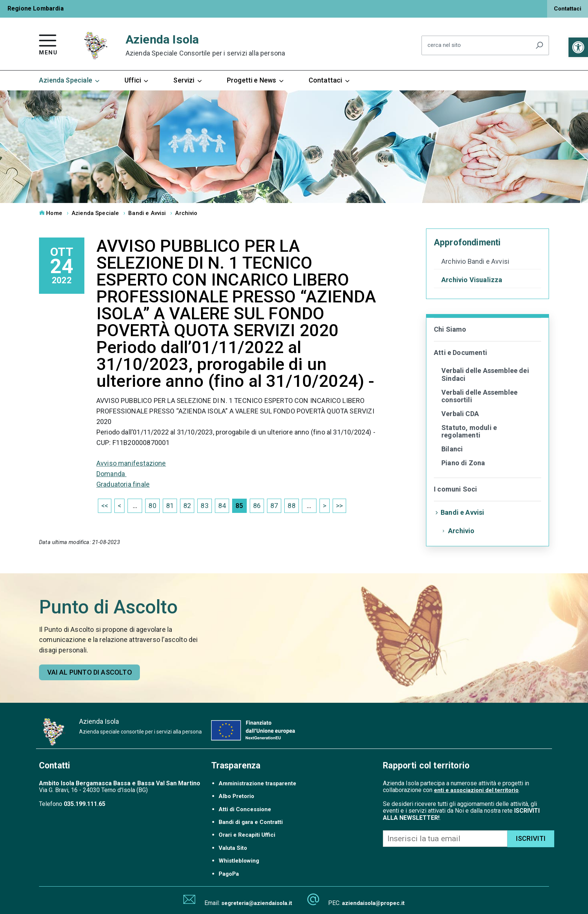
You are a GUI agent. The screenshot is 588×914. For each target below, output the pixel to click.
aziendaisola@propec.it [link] (373, 903)
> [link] (325, 506)
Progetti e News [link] (256, 80)
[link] (578, 47)
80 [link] (152, 506)
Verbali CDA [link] (460, 414)
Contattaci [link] (568, 9)
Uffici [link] (137, 80)
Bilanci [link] (452, 449)
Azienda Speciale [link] (70, 80)
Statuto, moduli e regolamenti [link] (469, 431)
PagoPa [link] (229, 874)
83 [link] (204, 506)
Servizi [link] (188, 80)
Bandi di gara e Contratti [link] (251, 822)
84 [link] (222, 506)
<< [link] (105, 506)
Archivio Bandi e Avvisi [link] (475, 262)
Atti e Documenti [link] (460, 353)
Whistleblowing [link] (239, 861)
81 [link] (170, 506)
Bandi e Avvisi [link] (147, 213)
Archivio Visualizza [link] (472, 280)
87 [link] (274, 506)
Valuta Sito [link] (233, 848)
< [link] (119, 506)
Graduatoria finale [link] (123, 484)
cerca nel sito (444, 46)
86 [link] (257, 506)
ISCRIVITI (531, 838)
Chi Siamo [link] (450, 329)
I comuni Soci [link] (455, 489)
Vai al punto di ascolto (90, 672)
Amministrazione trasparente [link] (257, 783)
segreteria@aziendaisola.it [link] (257, 903)
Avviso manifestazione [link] (131, 463)
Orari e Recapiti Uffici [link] (247, 835)
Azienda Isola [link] (205, 45)
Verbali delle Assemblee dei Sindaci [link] (485, 374)
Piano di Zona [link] (463, 463)
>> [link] (339, 506)
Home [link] (51, 213)
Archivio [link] (186, 213)
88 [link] (291, 506)
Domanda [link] (111, 474)
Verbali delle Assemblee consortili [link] (479, 396)
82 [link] (187, 506)
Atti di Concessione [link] (245, 809)
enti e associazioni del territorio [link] (476, 790)
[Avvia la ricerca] (539, 45)
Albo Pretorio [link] (236, 796)
